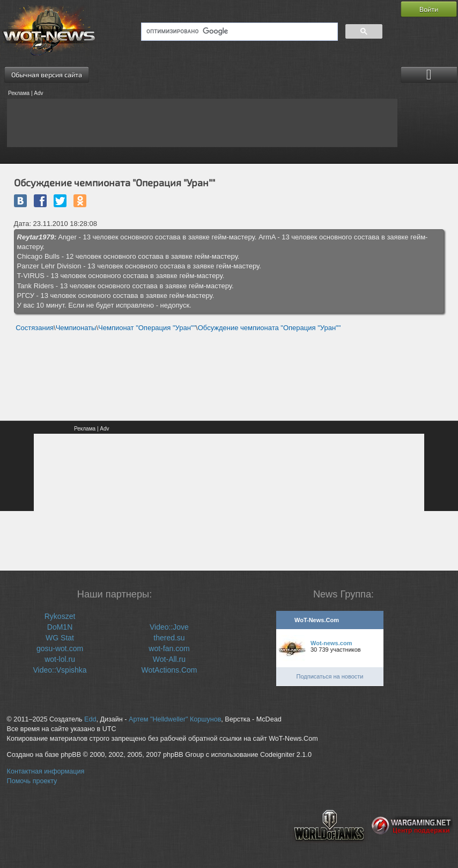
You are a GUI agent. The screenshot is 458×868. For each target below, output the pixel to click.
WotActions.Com (169, 670)
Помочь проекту (32, 781)
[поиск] (238, 32)
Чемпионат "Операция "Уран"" (147, 328)
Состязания (35, 328)
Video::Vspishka (60, 670)
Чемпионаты (76, 328)
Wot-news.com (331, 643)
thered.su (169, 638)
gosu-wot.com (60, 648)
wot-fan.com (169, 648)
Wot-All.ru (169, 659)
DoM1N (60, 627)
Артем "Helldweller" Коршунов (175, 719)
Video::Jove (169, 627)
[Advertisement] (202, 123)
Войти (429, 9)
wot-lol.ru (60, 659)
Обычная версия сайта (47, 75)
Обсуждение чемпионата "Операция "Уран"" (269, 328)
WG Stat (60, 638)
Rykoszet (60, 616)
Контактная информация (46, 771)
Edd (90, 719)
